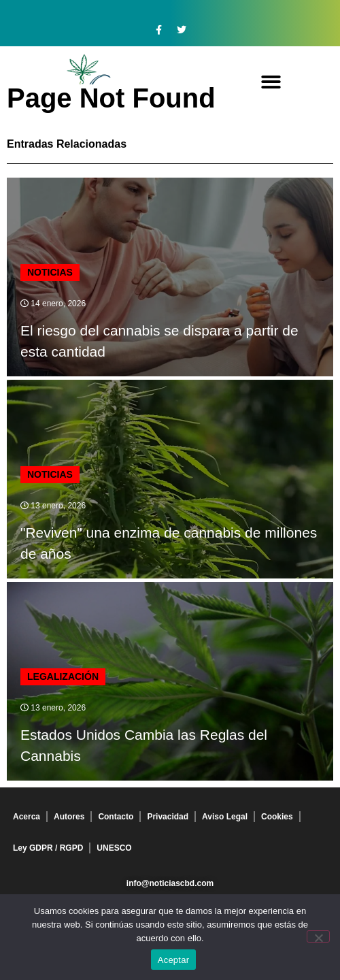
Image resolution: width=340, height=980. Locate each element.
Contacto (116, 817)
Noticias (50, 272)
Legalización (63, 676)
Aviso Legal (225, 817)
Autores (69, 817)
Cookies (277, 817)
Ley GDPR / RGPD (48, 848)
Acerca (27, 817)
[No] (318, 936)
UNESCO (114, 848)
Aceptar (174, 960)
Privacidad (168, 817)
